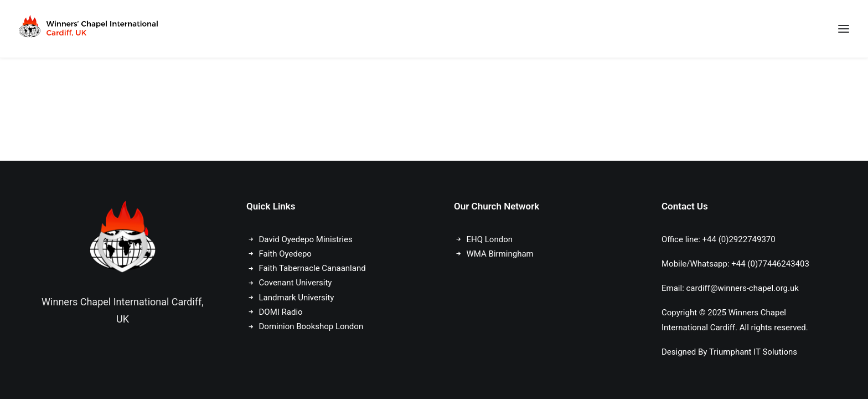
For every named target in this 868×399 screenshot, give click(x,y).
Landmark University (297, 298)
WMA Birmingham (500, 254)
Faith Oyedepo (285, 254)
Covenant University (297, 283)
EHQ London (490, 239)
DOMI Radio (281, 312)
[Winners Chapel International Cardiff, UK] (90, 29)
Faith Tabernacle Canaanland (312, 268)
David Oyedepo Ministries (306, 239)
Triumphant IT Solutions (753, 352)
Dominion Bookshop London (311, 326)
